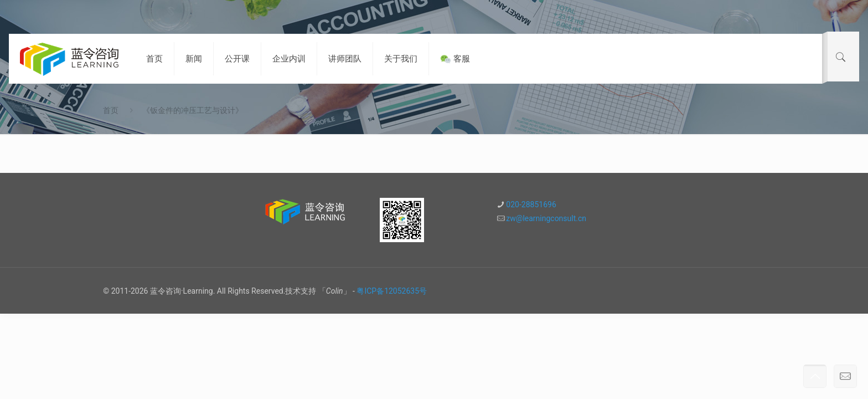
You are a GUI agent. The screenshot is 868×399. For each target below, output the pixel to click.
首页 (111, 110)
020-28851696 (531, 204)
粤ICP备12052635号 (392, 291)
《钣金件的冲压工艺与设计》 (193, 110)
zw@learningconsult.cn (546, 218)
